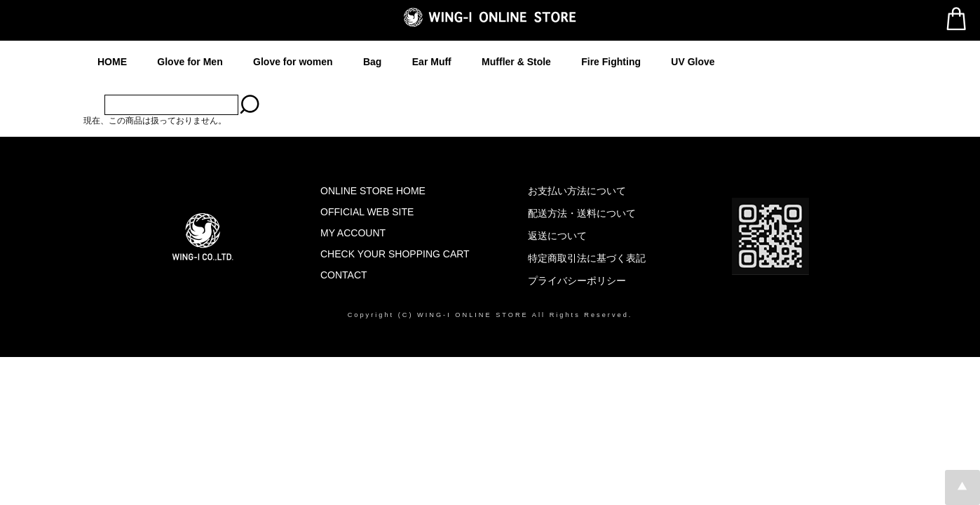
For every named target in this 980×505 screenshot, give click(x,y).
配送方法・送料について (582, 213)
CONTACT (344, 275)
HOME (112, 62)
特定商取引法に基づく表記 (587, 258)
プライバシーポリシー (577, 281)
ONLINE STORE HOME (373, 191)
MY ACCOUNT (353, 233)
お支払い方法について (577, 191)
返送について (557, 236)
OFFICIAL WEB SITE (367, 212)
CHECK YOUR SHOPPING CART (395, 254)
